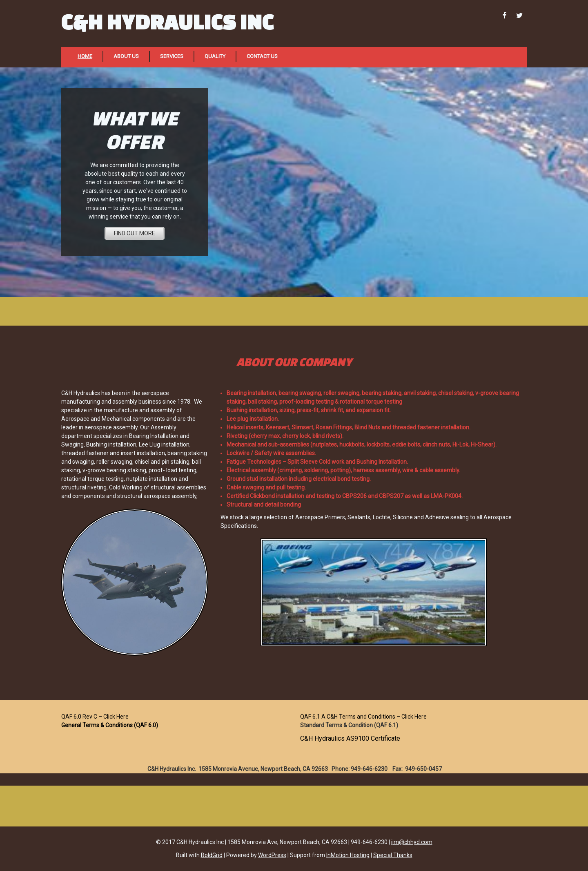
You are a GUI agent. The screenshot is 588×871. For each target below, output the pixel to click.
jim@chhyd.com (412, 842)
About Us (126, 56)
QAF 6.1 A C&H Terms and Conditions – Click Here (363, 717)
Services (172, 56)
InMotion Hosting (348, 855)
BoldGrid (212, 855)
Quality (215, 56)
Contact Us (262, 56)
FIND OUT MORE (135, 233)
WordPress (272, 855)
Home (85, 56)
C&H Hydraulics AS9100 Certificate (350, 738)
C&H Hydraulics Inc (167, 21)
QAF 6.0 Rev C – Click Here (95, 717)
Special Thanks (393, 855)
